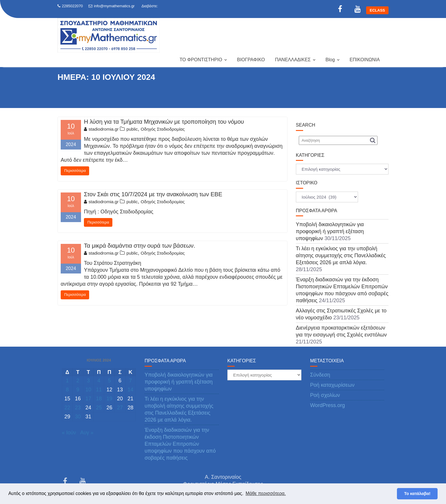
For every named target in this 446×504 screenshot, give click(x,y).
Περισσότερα (75, 171)
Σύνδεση (320, 375)
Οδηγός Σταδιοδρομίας (163, 129)
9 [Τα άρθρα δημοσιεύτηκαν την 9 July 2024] (78, 390)
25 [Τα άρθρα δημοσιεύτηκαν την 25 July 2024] (99, 408)
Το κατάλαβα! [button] (417, 494)
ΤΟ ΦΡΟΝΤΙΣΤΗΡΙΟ (201, 60)
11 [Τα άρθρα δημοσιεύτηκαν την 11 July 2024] (99, 390)
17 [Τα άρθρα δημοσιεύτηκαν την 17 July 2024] (88, 399)
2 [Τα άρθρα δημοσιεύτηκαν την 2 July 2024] (78, 381)
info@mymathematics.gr (111, 6)
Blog (330, 60)
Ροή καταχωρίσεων (332, 385)
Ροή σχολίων (325, 395)
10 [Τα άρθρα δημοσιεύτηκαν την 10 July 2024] (88, 390)
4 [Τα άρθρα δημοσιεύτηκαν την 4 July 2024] (99, 381)
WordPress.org (328, 405)
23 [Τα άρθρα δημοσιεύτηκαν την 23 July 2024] (78, 408)
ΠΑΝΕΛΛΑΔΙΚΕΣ (293, 60)
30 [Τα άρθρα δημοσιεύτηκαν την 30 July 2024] (78, 417)
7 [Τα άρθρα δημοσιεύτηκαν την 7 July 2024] (130, 381)
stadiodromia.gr (101, 129)
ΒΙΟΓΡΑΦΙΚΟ (251, 60)
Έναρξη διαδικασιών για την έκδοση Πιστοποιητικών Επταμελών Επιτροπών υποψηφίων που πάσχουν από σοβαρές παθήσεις (180, 444)
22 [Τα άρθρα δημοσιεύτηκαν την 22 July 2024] (67, 408)
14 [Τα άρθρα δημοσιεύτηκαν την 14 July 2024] (130, 390)
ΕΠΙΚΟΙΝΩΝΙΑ (365, 60)
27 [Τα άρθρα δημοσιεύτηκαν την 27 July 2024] (120, 408)
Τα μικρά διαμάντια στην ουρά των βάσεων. (140, 246)
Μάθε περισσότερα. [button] (266, 493)
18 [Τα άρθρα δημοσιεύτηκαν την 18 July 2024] (99, 399)
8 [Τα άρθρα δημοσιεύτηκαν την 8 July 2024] (67, 390)
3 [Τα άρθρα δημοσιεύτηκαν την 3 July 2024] (88, 381)
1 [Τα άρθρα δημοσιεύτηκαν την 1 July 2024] (67, 381)
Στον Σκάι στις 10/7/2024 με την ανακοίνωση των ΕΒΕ (153, 194)
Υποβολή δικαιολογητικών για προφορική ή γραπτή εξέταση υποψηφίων (330, 231)
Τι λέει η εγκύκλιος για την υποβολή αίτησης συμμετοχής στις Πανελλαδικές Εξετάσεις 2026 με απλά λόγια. (341, 255)
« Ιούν (69, 433)
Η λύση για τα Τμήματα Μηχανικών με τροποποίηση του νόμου (164, 122)
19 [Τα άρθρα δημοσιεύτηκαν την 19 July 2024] (109, 399)
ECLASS (377, 10)
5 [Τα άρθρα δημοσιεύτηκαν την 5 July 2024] (109, 381)
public (132, 129)
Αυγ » (87, 433)
